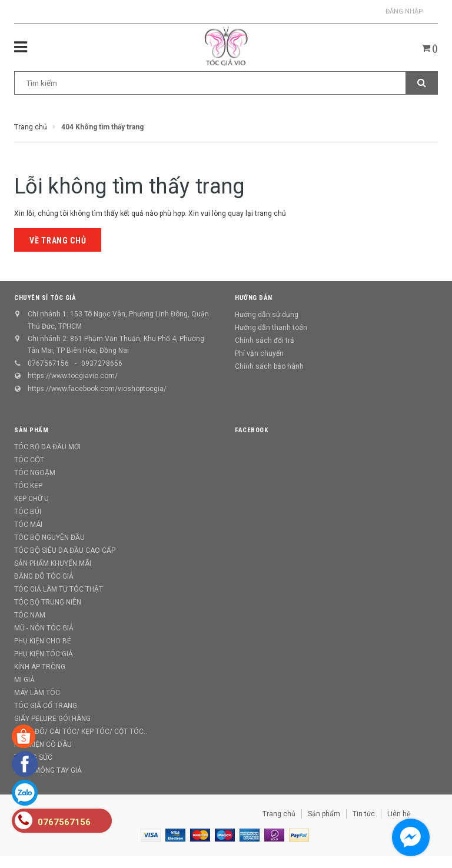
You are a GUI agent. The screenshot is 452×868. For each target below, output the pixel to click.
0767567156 (48, 363)
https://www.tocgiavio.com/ (73, 376)
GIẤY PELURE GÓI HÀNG (52, 719)
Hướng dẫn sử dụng (267, 315)
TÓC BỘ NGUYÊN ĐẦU (49, 538)
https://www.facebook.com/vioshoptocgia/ (97, 389)
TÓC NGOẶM (35, 473)
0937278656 (102, 363)
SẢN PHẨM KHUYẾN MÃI (53, 563)
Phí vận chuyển (259, 353)
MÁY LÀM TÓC (37, 693)
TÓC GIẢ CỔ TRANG (46, 706)
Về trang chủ (58, 241)
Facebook (251, 430)
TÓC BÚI (28, 512)
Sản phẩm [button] (31, 430)
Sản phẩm (324, 814)
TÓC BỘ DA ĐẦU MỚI (47, 447)
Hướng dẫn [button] (254, 298)
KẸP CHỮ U (31, 499)
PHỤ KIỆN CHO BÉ (43, 641)
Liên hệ (399, 814)
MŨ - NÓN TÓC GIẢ (44, 628)
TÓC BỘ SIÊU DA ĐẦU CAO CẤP (65, 550)
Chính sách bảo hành (269, 366)
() (430, 48)
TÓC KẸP (28, 486)
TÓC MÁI (28, 525)
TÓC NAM (30, 615)
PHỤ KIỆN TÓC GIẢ (44, 654)
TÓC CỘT (29, 460)
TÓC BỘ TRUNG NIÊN (48, 602)
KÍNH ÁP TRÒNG (40, 667)
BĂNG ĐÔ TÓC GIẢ (44, 576)
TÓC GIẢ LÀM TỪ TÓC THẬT (59, 589)
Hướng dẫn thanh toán (271, 328)
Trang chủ (279, 814)
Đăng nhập (404, 11)
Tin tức (364, 814)
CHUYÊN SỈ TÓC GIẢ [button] (45, 298)
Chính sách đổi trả (265, 340)
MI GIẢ (24, 680)
